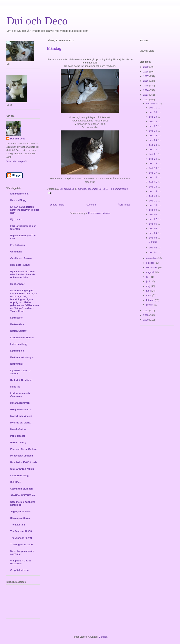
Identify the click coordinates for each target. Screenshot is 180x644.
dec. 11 (153, 201)
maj (148, 286)
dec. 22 (153, 149)
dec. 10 (153, 205)
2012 (146, 100)
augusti (150, 272)
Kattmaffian (17, 364)
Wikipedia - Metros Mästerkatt (21, 562)
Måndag (54, 48)
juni (148, 281)
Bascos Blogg (18, 200)
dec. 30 (153, 112)
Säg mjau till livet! (20, 511)
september (152, 267)
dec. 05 (153, 229)
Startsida (91, 205)
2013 (146, 95)
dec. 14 (153, 187)
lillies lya (15, 387)
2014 (146, 90)
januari (150, 305)
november (152, 258)
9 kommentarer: (120, 189)
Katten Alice (17, 324)
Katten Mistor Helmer (22, 338)
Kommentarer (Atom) (99, 213)
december (152, 104)
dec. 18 (153, 168)
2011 (146, 311)
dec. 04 (153, 233)
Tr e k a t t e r (18, 525)
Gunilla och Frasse (21, 258)
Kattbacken (17, 318)
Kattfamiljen (17, 351)
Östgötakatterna (19, 570)
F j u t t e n (16, 219)
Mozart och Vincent (21, 416)
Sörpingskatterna (20, 518)
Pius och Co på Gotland (24, 449)
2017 (146, 76)
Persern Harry (18, 442)
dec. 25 (153, 135)
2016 (146, 81)
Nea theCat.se (18, 429)
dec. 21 (153, 154)
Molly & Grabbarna (21, 409)
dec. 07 (153, 219)
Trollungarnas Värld (21, 544)
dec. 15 (153, 182)
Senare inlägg (57, 205)
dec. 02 (153, 248)
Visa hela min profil (17, 161)
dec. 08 (153, 215)
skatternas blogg (20, 475)
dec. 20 (153, 159)
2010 (146, 315)
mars (149, 295)
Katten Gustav (18, 331)
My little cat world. (21, 423)
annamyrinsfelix (19, 194)
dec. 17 (153, 173)
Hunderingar (17, 284)
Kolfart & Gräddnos (21, 380)
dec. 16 (153, 177)
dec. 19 (153, 163)
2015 (146, 86)
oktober (151, 263)
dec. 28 (153, 122)
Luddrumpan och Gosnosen (20, 395)
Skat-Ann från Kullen (22, 469)
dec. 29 (153, 117)
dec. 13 (153, 191)
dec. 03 (153, 238)
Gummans (16, 252)
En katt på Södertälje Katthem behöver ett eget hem (25, 210)
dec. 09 (153, 210)
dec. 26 (153, 131)
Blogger (103, 637)
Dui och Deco (37, 21)
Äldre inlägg (124, 205)
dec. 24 (153, 140)
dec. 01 (153, 252)
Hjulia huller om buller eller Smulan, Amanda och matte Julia (23, 274)
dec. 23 (153, 145)
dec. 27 (153, 126)
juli (148, 277)
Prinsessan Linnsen (22, 456)
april (149, 291)
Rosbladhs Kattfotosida (24, 462)
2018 (146, 72)
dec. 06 (153, 224)
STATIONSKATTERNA (23, 495)
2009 (146, 320)
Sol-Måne (16, 482)
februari (151, 300)
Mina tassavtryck (20, 403)
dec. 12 (153, 196)
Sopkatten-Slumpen (21, 489)
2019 (146, 67)
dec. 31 (153, 108)
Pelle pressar (18, 436)
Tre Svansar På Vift (21, 531)
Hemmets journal (20, 265)
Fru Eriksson (18, 245)
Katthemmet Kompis (22, 357)
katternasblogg (19, 344)
